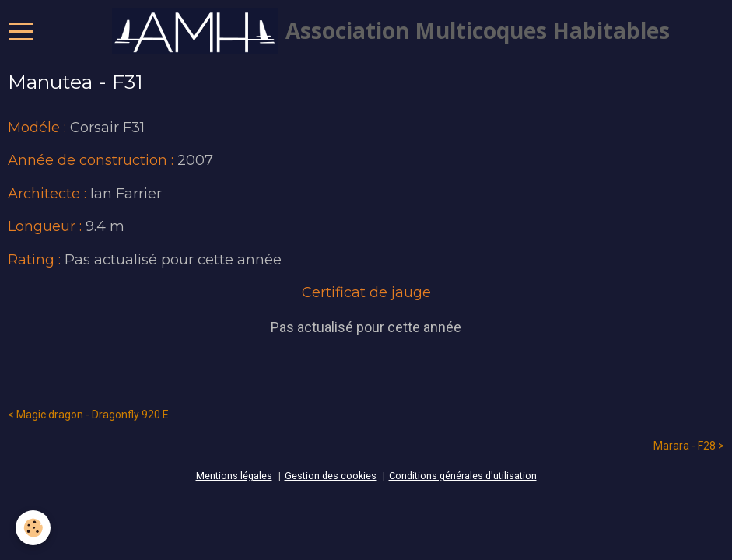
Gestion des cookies (331, 476)
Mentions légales (234, 476)
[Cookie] (33, 528)
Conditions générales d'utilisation (463, 476)
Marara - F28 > (689, 446)
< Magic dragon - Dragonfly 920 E (88, 415)
